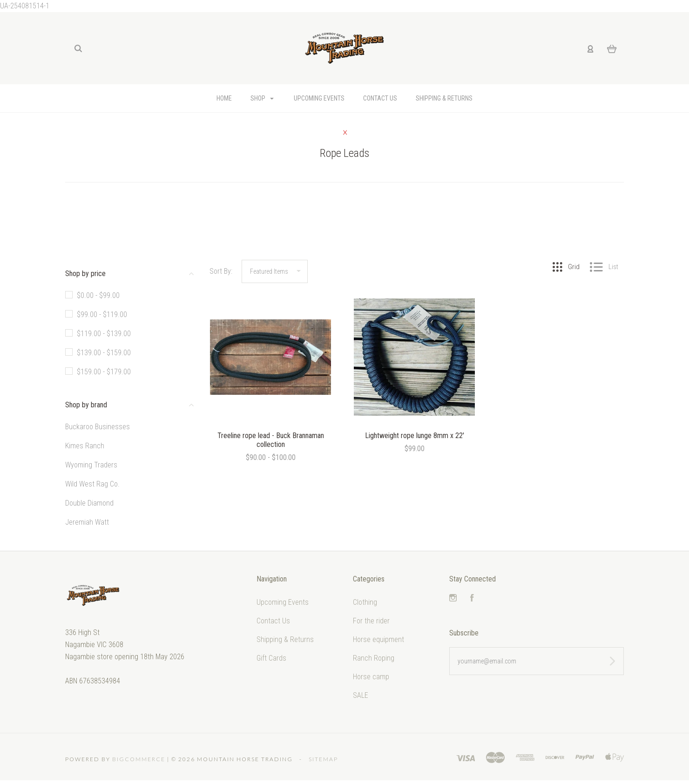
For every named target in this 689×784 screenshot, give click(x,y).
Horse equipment (378, 639)
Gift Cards (271, 658)
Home (224, 98)
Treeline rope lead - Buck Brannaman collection (271, 440)
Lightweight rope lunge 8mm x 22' (415, 436)
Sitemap (323, 759)
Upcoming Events (319, 98)
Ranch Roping (374, 658)
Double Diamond (89, 503)
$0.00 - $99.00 (98, 295)
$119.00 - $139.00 (104, 334)
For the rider (371, 621)
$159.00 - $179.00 (104, 372)
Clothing (365, 602)
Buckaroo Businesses (98, 427)
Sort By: (221, 271)
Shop (262, 98)
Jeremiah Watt (87, 522)
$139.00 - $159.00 (104, 353)
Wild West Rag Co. (92, 484)
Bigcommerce (139, 759)
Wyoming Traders (91, 465)
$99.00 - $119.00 (102, 314)
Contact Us (380, 98)
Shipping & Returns (444, 98)
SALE (361, 695)
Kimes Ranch (85, 446)
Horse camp (371, 677)
